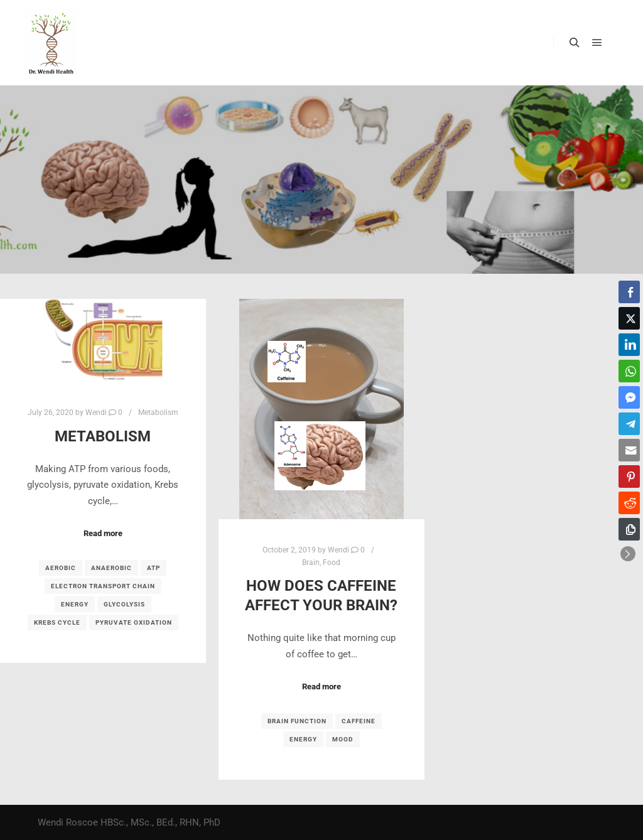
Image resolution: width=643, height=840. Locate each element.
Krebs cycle (57, 622)
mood (343, 739)
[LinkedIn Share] (629, 345)
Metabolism (158, 412)
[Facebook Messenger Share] (629, 397)
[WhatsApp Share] (629, 371)
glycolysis (124, 604)
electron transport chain (103, 586)
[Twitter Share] (629, 318)
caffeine (359, 721)
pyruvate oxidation (134, 622)
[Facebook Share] (629, 292)
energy (75, 604)
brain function (297, 721)
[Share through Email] (629, 450)
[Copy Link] (629, 529)
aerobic (61, 568)
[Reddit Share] (629, 503)
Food (332, 563)
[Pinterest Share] (629, 477)
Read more (103, 533)
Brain (311, 563)
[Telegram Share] (629, 424)
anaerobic (111, 568)
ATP (154, 568)
